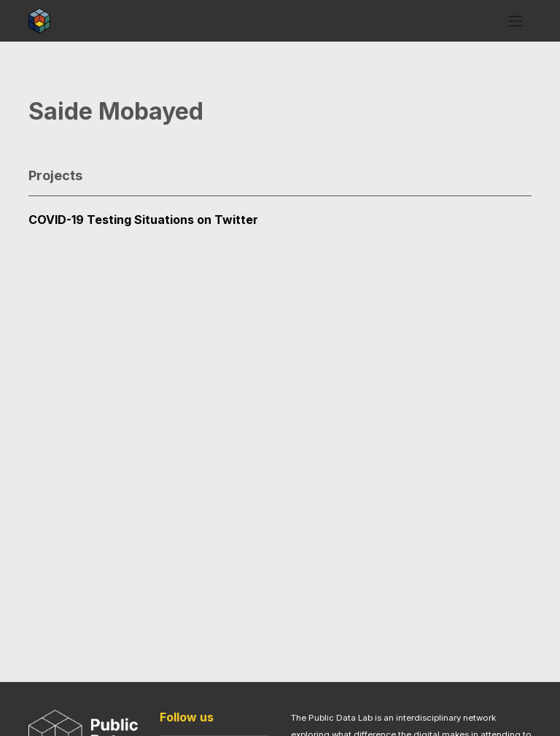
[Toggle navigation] (516, 20)
